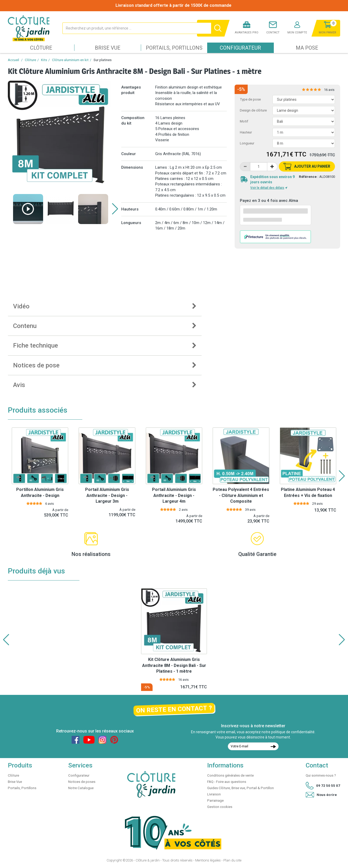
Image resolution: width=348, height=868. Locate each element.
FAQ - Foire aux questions (227, 782)
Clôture (41, 48)
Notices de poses (82, 782)
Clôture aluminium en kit (70, 60)
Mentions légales (208, 860)
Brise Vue (108, 48)
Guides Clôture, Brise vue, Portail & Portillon (240, 788)
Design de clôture (253, 110)
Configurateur (240, 48)
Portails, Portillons (174, 48)
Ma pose (307, 48)
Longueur (247, 143)
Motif (244, 121)
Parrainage (215, 800)
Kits (44, 60)
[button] (115, 209)
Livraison (214, 794)
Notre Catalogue (81, 788)
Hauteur (246, 132)
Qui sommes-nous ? (321, 775)
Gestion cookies (220, 807)
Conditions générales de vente (230, 775)
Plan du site (232, 860)
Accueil (13, 60)
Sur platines (103, 60)
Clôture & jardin (148, 860)
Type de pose (250, 99)
